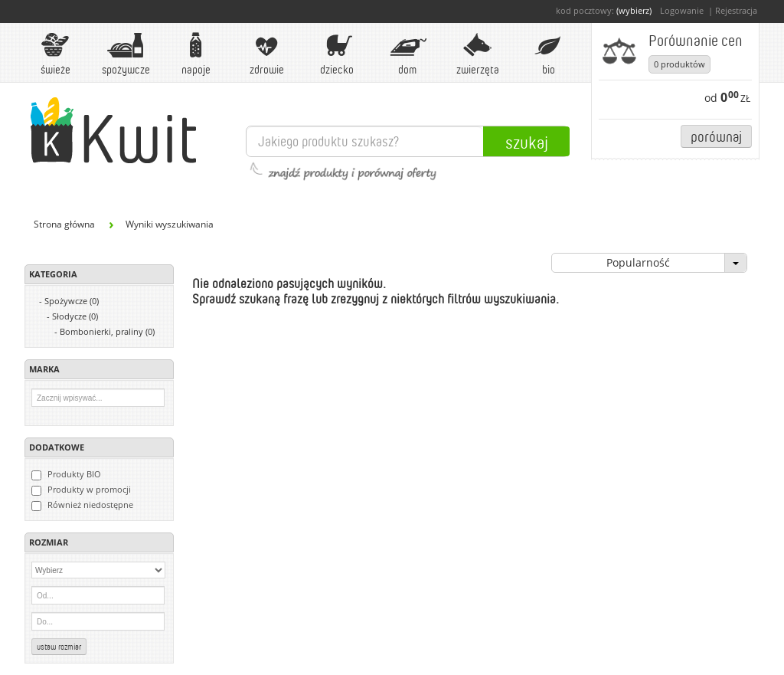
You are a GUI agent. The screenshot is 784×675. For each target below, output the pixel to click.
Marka (44, 369)
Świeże (55, 54)
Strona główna (64, 224)
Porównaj (716, 136)
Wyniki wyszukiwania (170, 224)
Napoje (196, 54)
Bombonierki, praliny (107, 331)
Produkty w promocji (81, 490)
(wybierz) (634, 10)
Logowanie (682, 10)
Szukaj (527, 142)
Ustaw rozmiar (59, 647)
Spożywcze (126, 54)
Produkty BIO (66, 474)
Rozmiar (49, 542)
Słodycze (75, 316)
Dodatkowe (57, 447)
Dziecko (337, 54)
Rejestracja (736, 10)
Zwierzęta (478, 54)
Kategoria (53, 274)
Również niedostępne (82, 505)
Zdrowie (266, 54)
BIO (548, 54)
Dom (407, 54)
